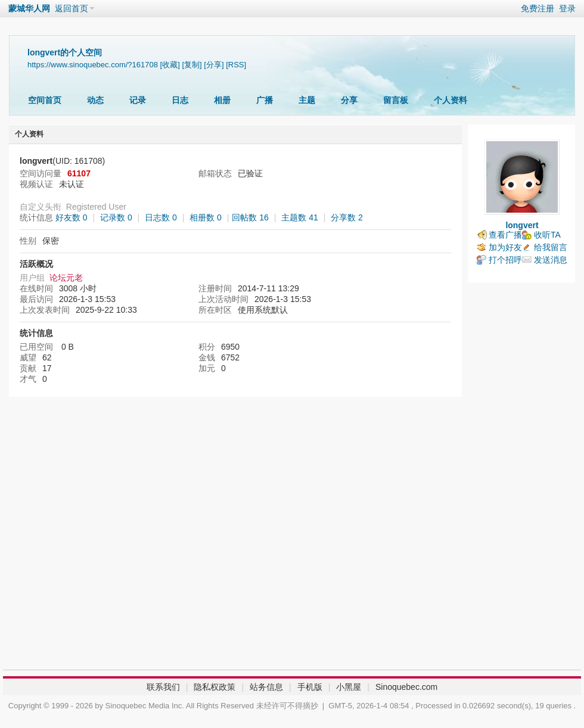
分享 (349, 100)
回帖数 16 (250, 217)
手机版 (310, 687)
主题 (307, 100)
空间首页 (45, 100)
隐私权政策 (215, 687)
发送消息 (551, 260)
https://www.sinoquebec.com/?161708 (93, 65)
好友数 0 (72, 217)
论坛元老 (66, 278)
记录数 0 (116, 217)
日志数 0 (161, 217)
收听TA (547, 235)
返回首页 (72, 8)
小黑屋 (349, 687)
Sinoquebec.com (406, 687)
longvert (522, 225)
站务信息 (266, 687)
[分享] (214, 65)
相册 (222, 100)
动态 (95, 100)
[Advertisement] (521, 479)
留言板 (396, 100)
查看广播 (505, 235)
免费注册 (538, 8)
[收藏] (170, 65)
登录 (567, 8)
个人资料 (451, 100)
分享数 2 (347, 217)
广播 (265, 100)
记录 (138, 100)
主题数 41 (299, 217)
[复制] (192, 65)
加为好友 (505, 247)
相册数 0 (206, 217)
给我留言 (551, 247)
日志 (180, 100)
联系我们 (163, 687)
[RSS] (236, 65)
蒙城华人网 (29, 8)
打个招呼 (505, 260)
